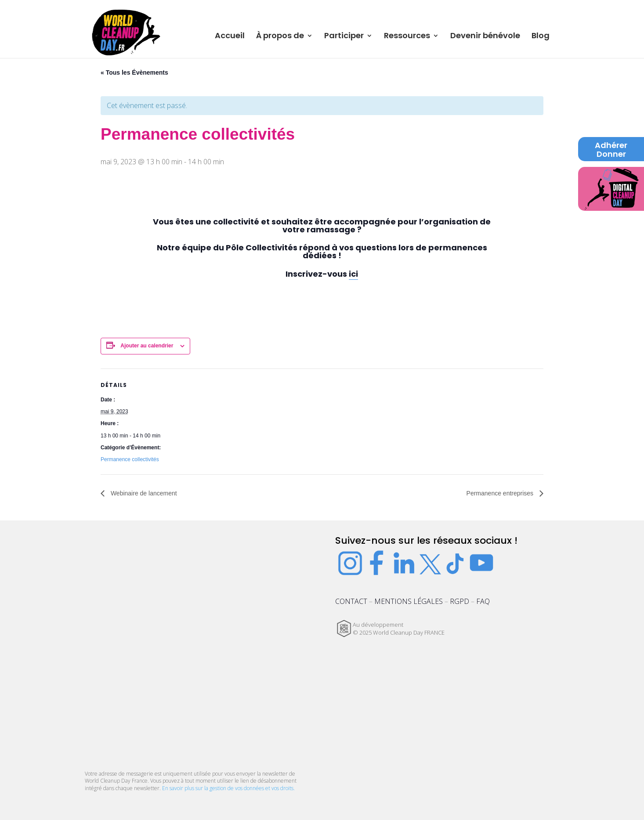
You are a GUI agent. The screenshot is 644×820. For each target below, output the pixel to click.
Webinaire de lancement (143, 493)
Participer (344, 37)
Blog (541, 37)
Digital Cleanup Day (611, 186)
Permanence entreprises (501, 493)
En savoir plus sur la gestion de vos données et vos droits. (228, 788)
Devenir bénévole (485, 37)
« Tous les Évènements (134, 72)
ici (353, 274)
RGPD (459, 601)
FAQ (483, 601)
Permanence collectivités (130, 459)
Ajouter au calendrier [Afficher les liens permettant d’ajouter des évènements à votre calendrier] (147, 346)
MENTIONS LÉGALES (409, 601)
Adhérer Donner (611, 150)
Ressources (407, 37)
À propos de (280, 37)
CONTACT (351, 601)
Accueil (230, 37)
